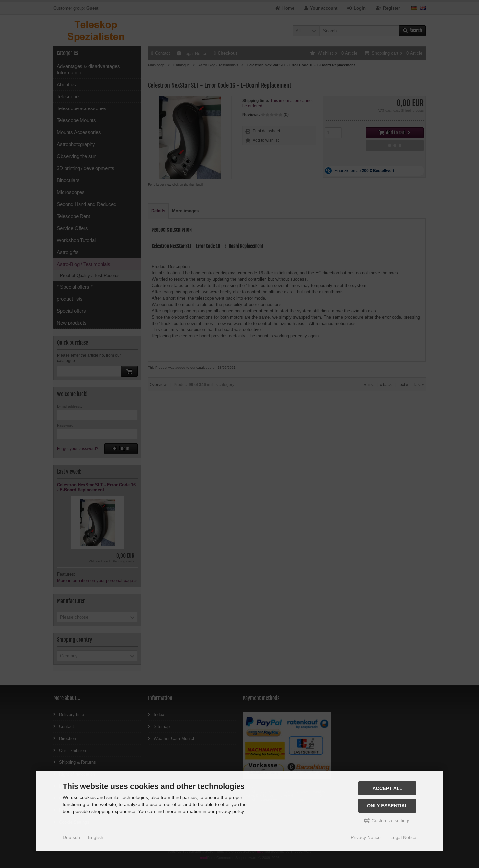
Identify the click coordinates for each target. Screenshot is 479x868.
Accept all (387, 788)
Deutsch (71, 837)
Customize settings (387, 821)
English (96, 837)
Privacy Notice (366, 837)
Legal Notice (403, 837)
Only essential (387, 806)
